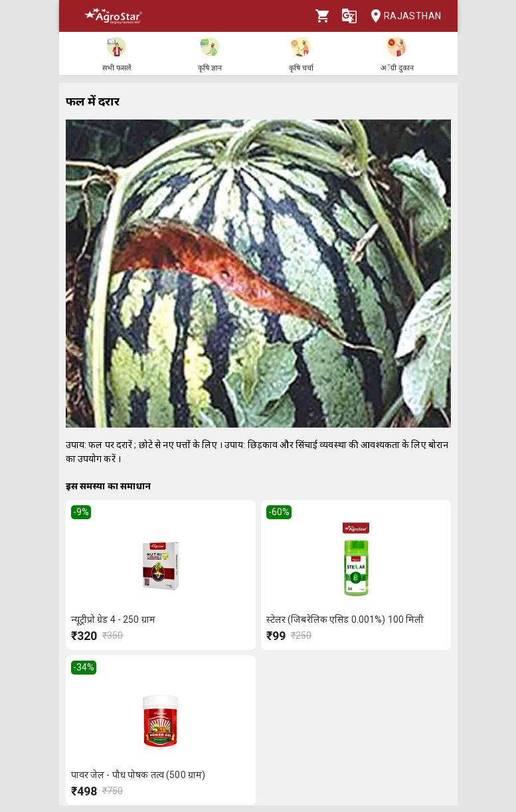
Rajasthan (402, 16)
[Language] (349, 16)
